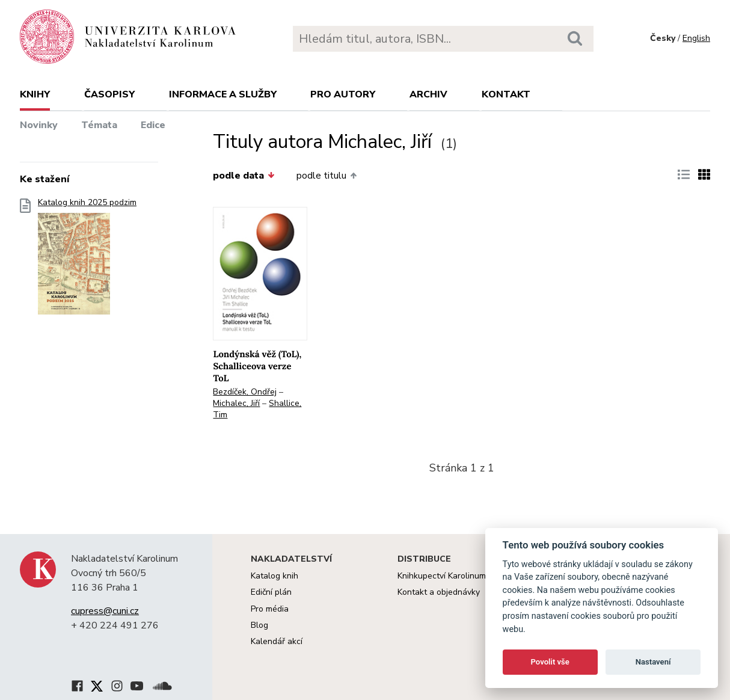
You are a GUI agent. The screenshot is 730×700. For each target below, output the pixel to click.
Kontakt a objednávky (439, 592)
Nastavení (653, 662)
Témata (99, 125)
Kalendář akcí (277, 641)
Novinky (39, 125)
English (696, 38)
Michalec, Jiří (236, 403)
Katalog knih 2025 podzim (87, 260)
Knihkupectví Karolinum (442, 576)
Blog (259, 625)
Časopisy (109, 94)
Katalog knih (275, 576)
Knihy (35, 94)
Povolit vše (550, 662)
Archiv (428, 94)
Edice (153, 125)
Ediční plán (271, 592)
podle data (244, 176)
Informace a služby (223, 94)
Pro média (270, 609)
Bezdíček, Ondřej (245, 392)
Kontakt (506, 94)
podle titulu (327, 176)
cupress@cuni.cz (105, 611)
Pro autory (343, 94)
